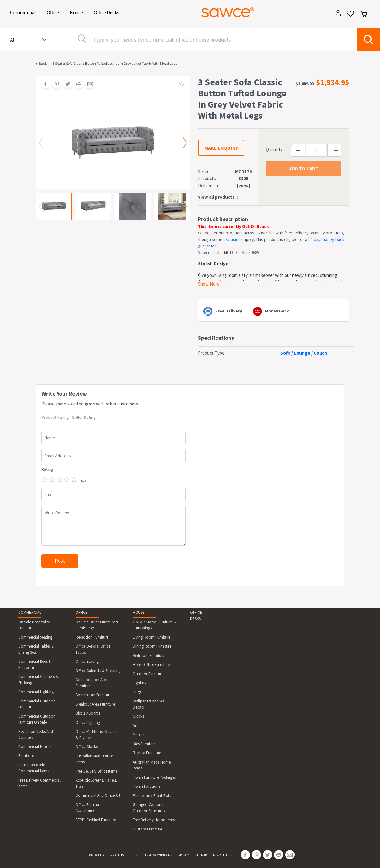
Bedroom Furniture (149, 655)
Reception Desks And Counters (36, 735)
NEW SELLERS (222, 855)
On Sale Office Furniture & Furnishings (97, 625)
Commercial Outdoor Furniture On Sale (36, 719)
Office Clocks (87, 747)
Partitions (26, 756)
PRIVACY (184, 855)
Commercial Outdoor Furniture (36, 704)
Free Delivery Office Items (96, 771)
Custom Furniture (147, 829)
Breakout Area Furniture (95, 704)
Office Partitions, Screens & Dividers (96, 735)
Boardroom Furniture (93, 695)
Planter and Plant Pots (152, 796)
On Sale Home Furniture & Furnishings (155, 625)
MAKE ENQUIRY (221, 148)
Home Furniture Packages (154, 777)
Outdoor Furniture (148, 674)
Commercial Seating (35, 637)
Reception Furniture (92, 637)
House (77, 12)
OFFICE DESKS (196, 616)
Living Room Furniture (152, 637)
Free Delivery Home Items (154, 820)
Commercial (24, 12)
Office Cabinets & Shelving (98, 671)
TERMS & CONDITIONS (158, 855)
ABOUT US (117, 855)
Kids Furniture (144, 744)
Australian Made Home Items (152, 765)
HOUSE (139, 612)
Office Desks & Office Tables (93, 649)
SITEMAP (201, 855)
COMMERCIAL (30, 612)
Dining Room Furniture (152, 646)
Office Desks (108, 12)
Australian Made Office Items (94, 759)
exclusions (233, 239)
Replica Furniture (147, 753)
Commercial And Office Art (98, 795)
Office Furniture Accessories (88, 808)
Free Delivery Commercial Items (39, 783)
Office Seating (87, 661)
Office (54, 12)
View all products (216, 197)
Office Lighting (88, 722)
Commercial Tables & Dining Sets (36, 649)
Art (135, 726)
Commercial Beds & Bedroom (35, 664)
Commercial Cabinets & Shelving (38, 680)
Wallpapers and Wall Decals (150, 704)
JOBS (133, 855)
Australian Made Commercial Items (34, 768)
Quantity (274, 150)
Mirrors (139, 735)
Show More (209, 284)
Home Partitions (146, 786)
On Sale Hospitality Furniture (34, 625)
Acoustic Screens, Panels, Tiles (96, 783)
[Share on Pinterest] (55, 85)
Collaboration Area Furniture (92, 683)
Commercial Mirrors (35, 747)
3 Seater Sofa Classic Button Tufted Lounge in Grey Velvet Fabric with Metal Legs (115, 63)
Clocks (138, 716)
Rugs (137, 692)
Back (43, 63)
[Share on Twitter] (66, 85)
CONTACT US (96, 855)
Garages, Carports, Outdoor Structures (149, 808)
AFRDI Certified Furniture (96, 820)
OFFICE (82, 612)
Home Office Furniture (151, 664)
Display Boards (88, 713)
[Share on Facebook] (43, 85)
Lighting (140, 683)
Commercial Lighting (36, 692)
